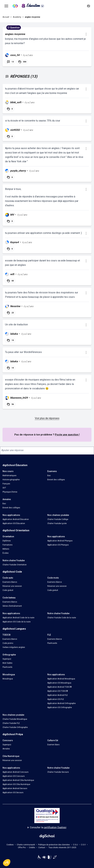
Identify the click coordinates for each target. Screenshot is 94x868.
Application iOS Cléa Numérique (16, 784)
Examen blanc (53, 745)
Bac (49, 476)
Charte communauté (26, 845)
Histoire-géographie (11, 480)
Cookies (10, 845)
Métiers (6, 549)
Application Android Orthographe (61, 703)
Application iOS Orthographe (60, 707)
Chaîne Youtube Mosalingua (15, 719)
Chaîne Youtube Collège (58, 519)
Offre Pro (22, 848)
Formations (8, 545)
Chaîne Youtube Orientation (15, 565)
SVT (4, 488)
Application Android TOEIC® (60, 687)
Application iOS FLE (56, 699)
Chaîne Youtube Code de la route (62, 618)
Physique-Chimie (10, 492)
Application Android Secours (15, 788)
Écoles (6, 553)
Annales (6, 749)
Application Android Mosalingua (61, 679)
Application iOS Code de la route (17, 622)
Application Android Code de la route (18, 618)
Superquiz (7, 659)
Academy (17, 17)
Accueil (6, 17)
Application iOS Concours (14, 776)
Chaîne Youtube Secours (58, 772)
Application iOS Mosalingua (59, 683)
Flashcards (52, 643)
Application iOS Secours (13, 793)
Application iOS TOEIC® (58, 691)
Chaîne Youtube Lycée (57, 523)
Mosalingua (8, 679)
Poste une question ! (67, 435)
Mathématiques (9, 476)
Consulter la (47, 828)
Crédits (32, 848)
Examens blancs (10, 582)
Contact (42, 848)
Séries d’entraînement (12, 606)
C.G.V (83, 845)
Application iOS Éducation (14, 523)
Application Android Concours (16, 772)
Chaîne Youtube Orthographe (15, 727)
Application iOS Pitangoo (58, 545)
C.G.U (75, 845)
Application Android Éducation (16, 519)
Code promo (8, 643)
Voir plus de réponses (47, 418)
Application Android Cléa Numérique (18, 780)
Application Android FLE (58, 695)
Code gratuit (8, 590)
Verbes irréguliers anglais (14, 647)
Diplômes (7, 541)
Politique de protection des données (54, 845)
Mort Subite (7, 663)
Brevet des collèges (56, 480)
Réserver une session (12, 586)
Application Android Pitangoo (60, 541)
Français (6, 484)
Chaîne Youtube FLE (11, 723)
